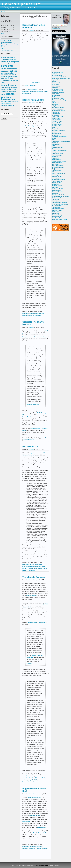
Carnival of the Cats (58, 92)
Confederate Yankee (58, 98)
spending (25, 315)
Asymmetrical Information (60, 80)
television (32, 848)
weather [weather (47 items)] (16, 106)
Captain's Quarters (58, 91)
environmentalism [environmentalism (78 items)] (8, 73)
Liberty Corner (56, 152)
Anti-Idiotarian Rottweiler (60, 77)
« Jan (3, 33)
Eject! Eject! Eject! (57, 117)
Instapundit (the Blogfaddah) (61, 141)
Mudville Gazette (57, 163)
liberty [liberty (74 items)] (3, 89)
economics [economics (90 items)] (13, 69)
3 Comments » (38, 315)
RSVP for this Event (33, 405)
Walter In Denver (57, 210)
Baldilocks (55, 81)
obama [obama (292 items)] (10, 94)
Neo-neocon (56, 164)
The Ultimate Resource (34, 577)
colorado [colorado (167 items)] (6, 62)
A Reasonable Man (58, 72)
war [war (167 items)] (12, 106)
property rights (33, 568)
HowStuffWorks (57, 134)
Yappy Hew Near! (6, 42)
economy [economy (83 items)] (5, 71)
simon (40, 568)
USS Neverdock (57, 206)
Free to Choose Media (40, 833)
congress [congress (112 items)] (15, 62)
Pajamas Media (56, 170)
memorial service (35, 815)
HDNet (46, 603)
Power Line (55, 178)
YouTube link (36, 82)
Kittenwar (55, 149)
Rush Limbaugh (30, 86)
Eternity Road (56, 118)
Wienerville (55, 212)
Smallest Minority (57, 192)
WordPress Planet (57, 218)
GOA (53, 127)
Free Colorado (56, 120)
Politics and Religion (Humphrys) (58, 174)
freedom (32, 566)
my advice (33, 453)
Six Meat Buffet (56, 190)
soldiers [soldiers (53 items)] (3, 104)
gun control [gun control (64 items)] (14, 76)
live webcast (26, 821)
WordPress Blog (57, 216)
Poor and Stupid (57, 176)
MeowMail (55, 157)
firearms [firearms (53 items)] (3, 75)
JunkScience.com (57, 147)
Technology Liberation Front (61, 196)
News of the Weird (57, 166)
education (26, 566)
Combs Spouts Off (21, 4)
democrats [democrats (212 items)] (7, 66)
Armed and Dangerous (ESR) (61, 78)
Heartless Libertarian (58, 130)
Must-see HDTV (30, 446)
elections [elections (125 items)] (13, 71)
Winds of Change (57, 215)
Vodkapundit (56, 207)
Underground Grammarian (60, 204)
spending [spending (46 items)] (8, 104)
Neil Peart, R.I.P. (6, 41)
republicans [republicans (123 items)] (6, 102)
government (40, 313)
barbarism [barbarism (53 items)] (10, 58)
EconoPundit (56, 114)
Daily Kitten (55, 104)
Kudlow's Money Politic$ (59, 150)
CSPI (53, 101)
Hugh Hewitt (56, 135)
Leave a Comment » (29, 440)
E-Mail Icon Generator (56, 28)
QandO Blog (56, 184)
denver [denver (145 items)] (4, 69)
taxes (31, 315)
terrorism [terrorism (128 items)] (5, 106)
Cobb (53, 97)
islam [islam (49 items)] (6, 83)
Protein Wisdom (57, 181)
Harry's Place (56, 129)
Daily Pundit (56, 106)
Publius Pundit (56, 183)
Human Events (27, 417)
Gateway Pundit (57, 124)
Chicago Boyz (56, 95)
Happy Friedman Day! (33, 100)
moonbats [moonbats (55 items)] (10, 91)
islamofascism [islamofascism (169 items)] (9, 85)
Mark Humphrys (57, 155)
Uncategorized (33, 89)
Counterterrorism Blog (59, 100)
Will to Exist (55, 213)
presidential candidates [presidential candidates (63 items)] (9, 100)
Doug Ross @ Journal (59, 111)
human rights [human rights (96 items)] (7, 80)
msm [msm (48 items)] (15, 91)
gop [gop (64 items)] (8, 76)
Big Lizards (55, 84)
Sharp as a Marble (57, 189)
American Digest (57, 75)
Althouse (55, 74)
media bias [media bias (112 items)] (11, 89)
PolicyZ (54, 172)
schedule (40, 553)
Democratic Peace (57, 109)
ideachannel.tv (42, 827)
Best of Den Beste (57, 83)
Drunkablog (55, 112)
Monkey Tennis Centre (59, 161)
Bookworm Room (57, 89)
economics (33, 91)
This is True (55, 199)
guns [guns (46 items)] (2, 78)
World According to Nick (59, 219)
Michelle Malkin (57, 160)
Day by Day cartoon (58, 107)
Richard (31, 30)
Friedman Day (30, 126)
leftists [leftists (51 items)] (15, 87)
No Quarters (56, 169)
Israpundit (55, 143)
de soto (32, 564)
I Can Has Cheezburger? (59, 137)
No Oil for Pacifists (58, 167)
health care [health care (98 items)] (9, 78)
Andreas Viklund (53, 865)
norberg (25, 568)
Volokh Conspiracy (58, 209)
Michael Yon (55, 158)
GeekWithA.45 (56, 126)
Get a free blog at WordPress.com (23, 865)
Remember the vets (7, 50)
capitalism (26, 91)
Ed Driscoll (55, 115)
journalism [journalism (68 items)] (9, 87)
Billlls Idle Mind (56, 86)
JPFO (53, 146)
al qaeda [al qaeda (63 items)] (4, 58)
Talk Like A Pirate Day (58, 195)
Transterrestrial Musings (59, 203)
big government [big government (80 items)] (8, 58)
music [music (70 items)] (3, 94)
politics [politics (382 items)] (6, 97)
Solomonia (55, 193)
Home (3, 12)
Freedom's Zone (57, 121)
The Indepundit (56, 198)
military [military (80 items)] (4, 91)
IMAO (53, 140)
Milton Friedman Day (34, 798)
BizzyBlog (55, 88)
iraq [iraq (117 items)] (3, 83)
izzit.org (29, 663)
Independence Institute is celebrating (34, 337)
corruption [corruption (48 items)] (4, 64)
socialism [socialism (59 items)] (15, 102)
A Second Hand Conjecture (36, 622)
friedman (40, 91)
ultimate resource (32, 595)
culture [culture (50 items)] (9, 64)
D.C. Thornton (56, 103)
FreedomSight (56, 123)
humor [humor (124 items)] (16, 80)
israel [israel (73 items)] (3, 87)
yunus (45, 568)
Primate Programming (59, 180)
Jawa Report (56, 144)
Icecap (54, 138)
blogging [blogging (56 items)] (13, 59)
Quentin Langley (57, 186)
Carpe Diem (55, 94)
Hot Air (54, 132)
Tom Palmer (55, 201)
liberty (44, 566)
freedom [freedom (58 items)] (9, 75)
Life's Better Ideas (57, 153)
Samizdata (55, 187)
